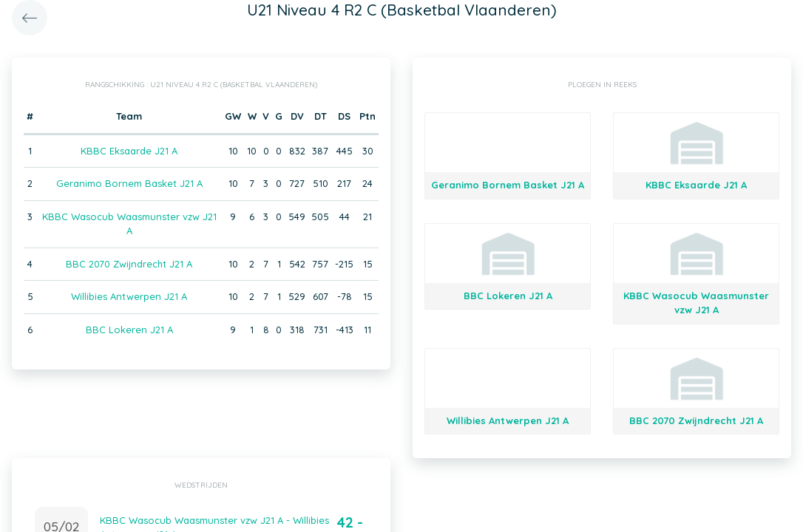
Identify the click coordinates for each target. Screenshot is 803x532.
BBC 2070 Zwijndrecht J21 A (129, 264)
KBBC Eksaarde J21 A (129, 151)
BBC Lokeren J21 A (129, 330)
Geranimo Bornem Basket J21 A (129, 183)
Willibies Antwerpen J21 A (129, 296)
